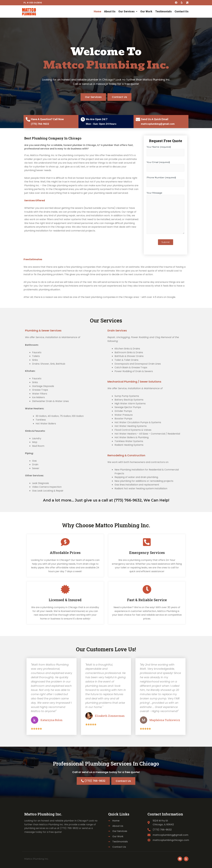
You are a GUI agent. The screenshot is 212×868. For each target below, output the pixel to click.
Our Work (146, 11)
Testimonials (163, 11)
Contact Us (182, 11)
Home (97, 11)
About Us (110, 11)
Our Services (128, 11)
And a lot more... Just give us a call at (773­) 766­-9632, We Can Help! (106, 500)
